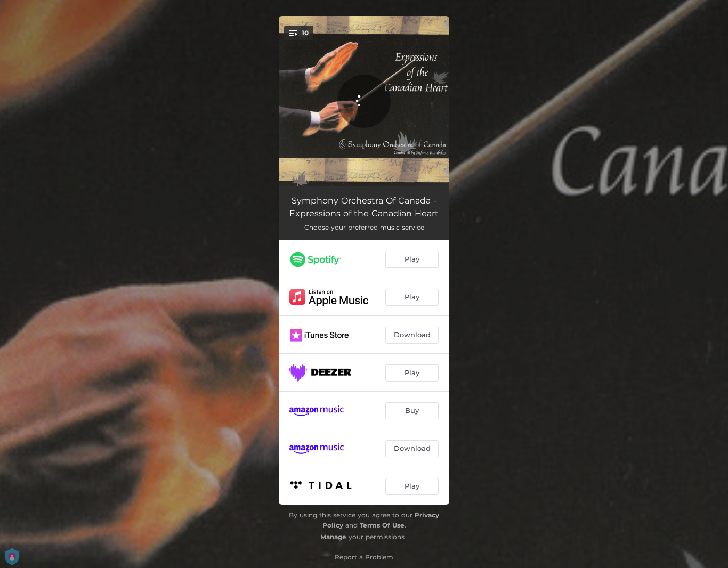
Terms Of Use (382, 525)
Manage (333, 537)
